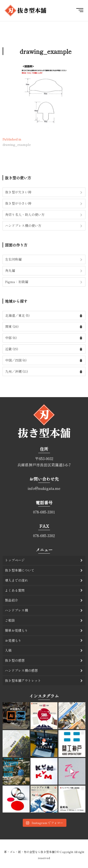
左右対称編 (13, 259)
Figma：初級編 (17, 282)
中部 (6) (11, 338)
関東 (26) (12, 326)
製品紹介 (11, 600)
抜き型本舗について (20, 570)
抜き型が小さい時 (18, 203)
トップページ (15, 560)
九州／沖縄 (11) (17, 371)
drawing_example (46, 51)
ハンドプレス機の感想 (21, 670)
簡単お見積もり (16, 630)
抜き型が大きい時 (18, 192)
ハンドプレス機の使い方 (23, 225)
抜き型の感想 (15, 660)
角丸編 (10, 270)
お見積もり (13, 640)
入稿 (8, 650)
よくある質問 (15, 590)
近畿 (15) (12, 349)
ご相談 (10, 620)
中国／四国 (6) (16, 360)
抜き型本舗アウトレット (23, 680)
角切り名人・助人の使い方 (25, 214)
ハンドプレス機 (16, 610)
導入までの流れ (16, 580)
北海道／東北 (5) (17, 315)
